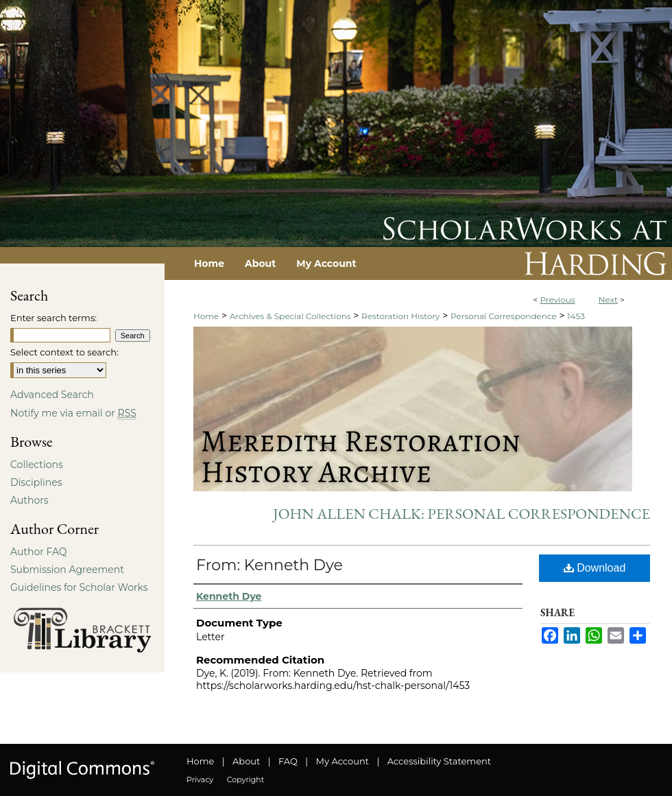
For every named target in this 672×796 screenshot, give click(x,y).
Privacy (200, 780)
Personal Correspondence (504, 316)
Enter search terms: (53, 318)
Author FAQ (39, 552)
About (246, 761)
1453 (576, 316)
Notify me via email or (73, 413)
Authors (29, 500)
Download (595, 568)
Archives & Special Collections (290, 316)
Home (206, 316)
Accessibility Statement (439, 761)
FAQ (288, 761)
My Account (343, 761)
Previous (557, 300)
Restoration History (400, 316)
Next (608, 300)
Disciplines (36, 482)
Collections (37, 465)
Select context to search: (64, 352)
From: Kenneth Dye (269, 565)
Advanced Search (52, 395)
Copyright (245, 780)
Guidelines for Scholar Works (79, 587)
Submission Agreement (67, 570)
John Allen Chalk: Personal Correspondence (461, 514)
